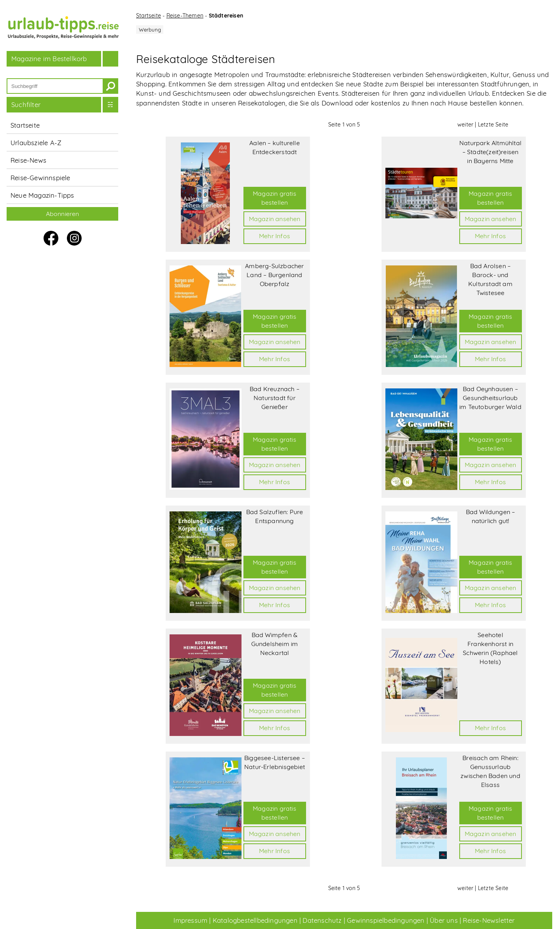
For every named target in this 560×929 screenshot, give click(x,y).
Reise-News (28, 160)
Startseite (25, 125)
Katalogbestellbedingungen (255, 920)
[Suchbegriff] (55, 86)
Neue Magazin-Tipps (42, 195)
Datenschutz (322, 920)
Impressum (190, 920)
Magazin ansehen (275, 219)
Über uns (444, 920)
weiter (465, 125)
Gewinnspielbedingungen (386, 920)
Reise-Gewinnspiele (40, 178)
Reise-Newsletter (489, 920)
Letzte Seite (493, 125)
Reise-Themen (185, 16)
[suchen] (110, 86)
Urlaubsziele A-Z (36, 143)
